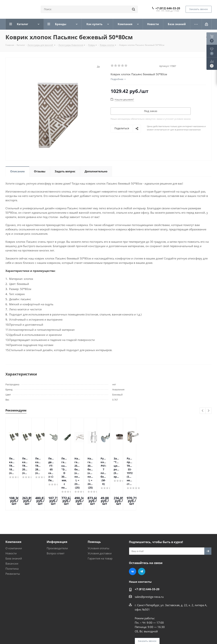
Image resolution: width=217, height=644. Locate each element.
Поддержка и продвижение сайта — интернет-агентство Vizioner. (49, 631)
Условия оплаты (99, 517)
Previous (203, 411)
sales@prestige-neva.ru (149, 566)
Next (209, 411)
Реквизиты (13, 543)
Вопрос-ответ (56, 522)
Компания (13, 511)
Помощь (94, 511)
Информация (57, 511)
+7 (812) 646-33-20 (168, 8)
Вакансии (12, 533)
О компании (14, 517)
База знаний (14, 527)
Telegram (142, 541)
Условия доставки (100, 522)
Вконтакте (133, 541)
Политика (12, 538)
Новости (11, 522)
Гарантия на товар (100, 527)
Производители (57, 517)
